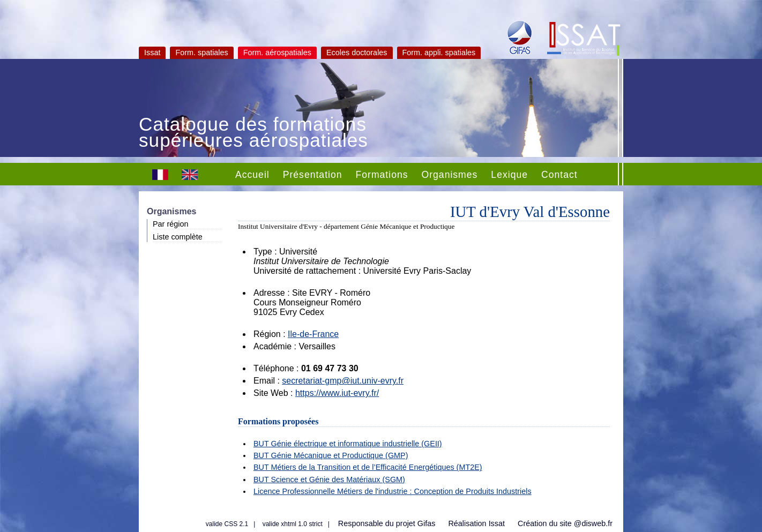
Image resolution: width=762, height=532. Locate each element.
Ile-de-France (313, 334)
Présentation (313, 175)
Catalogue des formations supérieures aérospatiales (253, 133)
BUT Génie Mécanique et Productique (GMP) (331, 455)
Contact (559, 175)
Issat (152, 53)
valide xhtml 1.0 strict (293, 524)
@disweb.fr (593, 523)
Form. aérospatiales (277, 53)
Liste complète (178, 237)
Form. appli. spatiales (439, 53)
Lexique (509, 175)
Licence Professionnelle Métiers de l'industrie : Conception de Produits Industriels (393, 491)
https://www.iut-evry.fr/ (337, 393)
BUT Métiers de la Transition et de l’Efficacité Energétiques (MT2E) (368, 467)
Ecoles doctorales (357, 53)
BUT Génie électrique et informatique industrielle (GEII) (348, 444)
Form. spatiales (201, 53)
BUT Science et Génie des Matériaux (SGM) (329, 479)
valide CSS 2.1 (227, 524)
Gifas (427, 523)
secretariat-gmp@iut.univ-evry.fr (343, 381)
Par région (170, 224)
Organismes (450, 175)
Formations (382, 175)
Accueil (252, 175)
